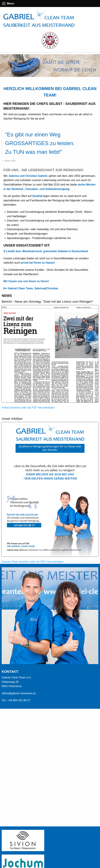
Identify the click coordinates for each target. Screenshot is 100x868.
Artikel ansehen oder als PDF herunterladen (28, 408)
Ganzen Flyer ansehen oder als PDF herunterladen (33, 562)
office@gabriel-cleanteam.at (19, 693)
